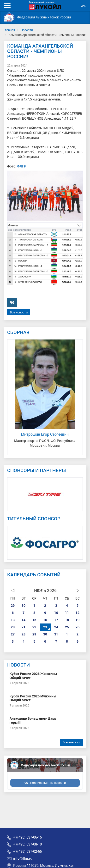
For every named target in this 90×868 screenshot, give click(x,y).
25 (67, 627)
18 (67, 620)
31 (56, 634)
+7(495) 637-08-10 (27, 844)
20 (13, 627)
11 (67, 613)
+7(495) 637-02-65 (27, 851)
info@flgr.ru (23, 858)
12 (78, 613)
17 (56, 620)
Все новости (19, 312)
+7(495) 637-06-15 (27, 837)
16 (45, 620)
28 (24, 634)
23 (45, 627)
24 (56, 627)
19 (78, 620)
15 (34, 620)
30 (24, 605)
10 (56, 613)
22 (34, 627)
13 (13, 620)
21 (24, 627)
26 (78, 627)
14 (24, 620)
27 (13, 634)
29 (13, 605)
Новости (27, 30)
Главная (9, 30)
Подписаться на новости (48, 783)
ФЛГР (22, 166)
